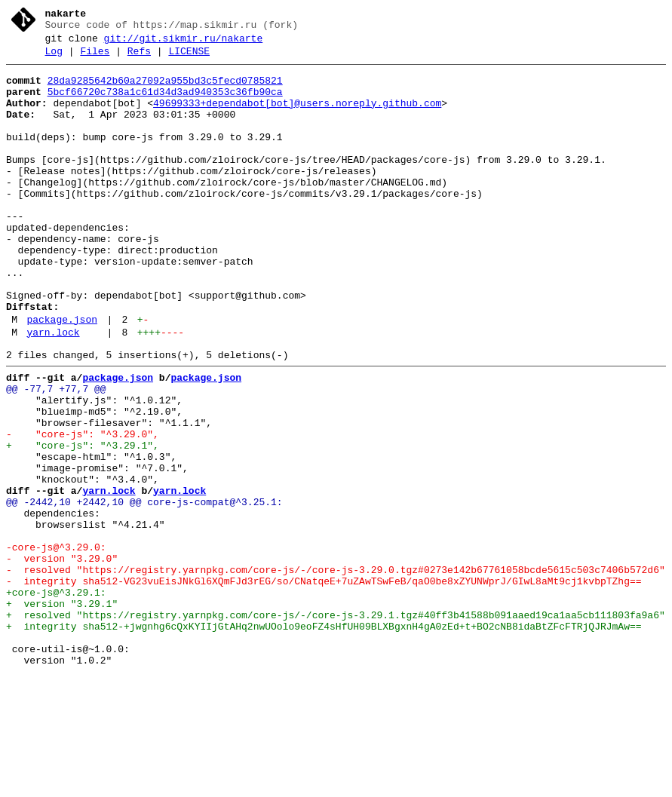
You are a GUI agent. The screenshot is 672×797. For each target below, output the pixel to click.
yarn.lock (53, 391)
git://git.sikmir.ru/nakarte (184, 43)
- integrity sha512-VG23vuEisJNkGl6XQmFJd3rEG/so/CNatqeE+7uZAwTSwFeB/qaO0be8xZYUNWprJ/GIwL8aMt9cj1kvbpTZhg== (324, 685)
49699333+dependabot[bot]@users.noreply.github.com (297, 117)
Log (54, 58)
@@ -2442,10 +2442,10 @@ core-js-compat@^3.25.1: (144, 590)
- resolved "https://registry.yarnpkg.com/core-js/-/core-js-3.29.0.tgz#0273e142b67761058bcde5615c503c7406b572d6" (336, 672)
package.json (62, 376)
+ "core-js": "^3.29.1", (83, 523)
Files (95, 58)
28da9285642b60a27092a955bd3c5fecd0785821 (165, 90)
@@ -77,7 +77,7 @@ (56, 455)
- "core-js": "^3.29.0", (83, 509)
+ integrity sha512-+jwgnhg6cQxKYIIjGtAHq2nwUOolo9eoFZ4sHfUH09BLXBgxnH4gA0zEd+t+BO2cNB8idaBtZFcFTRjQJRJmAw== (324, 740)
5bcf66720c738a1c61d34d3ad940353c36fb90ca (165, 103)
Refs (139, 58)
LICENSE (189, 58)
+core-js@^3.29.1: (56, 699)
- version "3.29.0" (62, 658)
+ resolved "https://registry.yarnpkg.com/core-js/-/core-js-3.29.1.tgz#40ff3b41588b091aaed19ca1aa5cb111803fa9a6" (336, 726)
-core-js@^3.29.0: (56, 645)
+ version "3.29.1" (62, 713)
